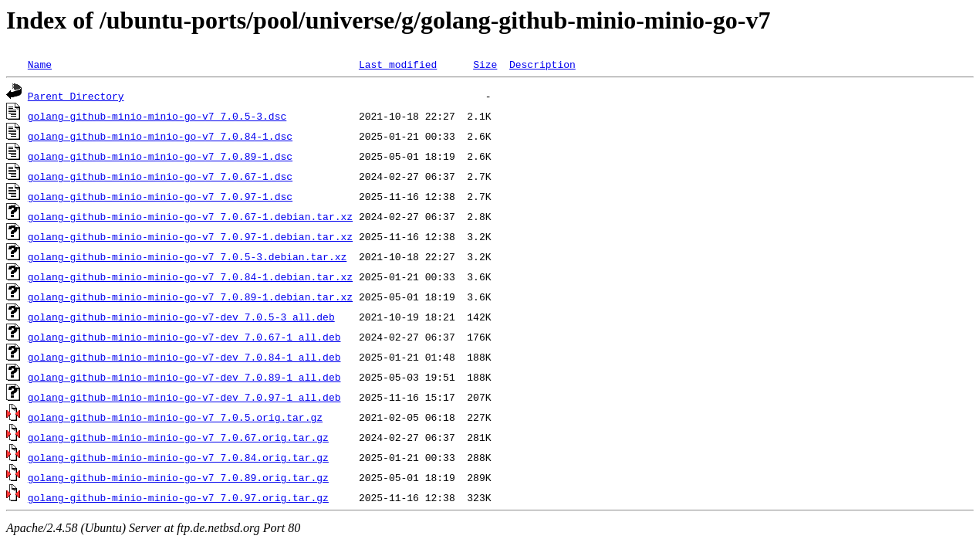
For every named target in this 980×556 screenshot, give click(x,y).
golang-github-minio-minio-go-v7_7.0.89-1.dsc (160, 156)
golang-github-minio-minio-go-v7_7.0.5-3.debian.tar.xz (187, 256)
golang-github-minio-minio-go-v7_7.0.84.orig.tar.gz (178, 457)
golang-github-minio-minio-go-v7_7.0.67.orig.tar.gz (178, 437)
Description (542, 64)
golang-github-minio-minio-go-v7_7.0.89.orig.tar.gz (178, 477)
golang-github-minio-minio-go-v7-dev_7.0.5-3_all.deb (181, 317)
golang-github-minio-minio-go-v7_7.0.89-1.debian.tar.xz (190, 297)
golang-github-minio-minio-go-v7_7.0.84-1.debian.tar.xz (190, 276)
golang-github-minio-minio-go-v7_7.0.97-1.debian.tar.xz (190, 236)
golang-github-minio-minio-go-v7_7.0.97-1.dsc (160, 196)
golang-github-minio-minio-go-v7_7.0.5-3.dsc (157, 116)
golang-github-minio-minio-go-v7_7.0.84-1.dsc (160, 136)
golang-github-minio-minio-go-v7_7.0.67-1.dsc (160, 176)
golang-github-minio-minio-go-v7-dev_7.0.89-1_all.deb (184, 377)
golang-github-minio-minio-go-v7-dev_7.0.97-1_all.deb (184, 397)
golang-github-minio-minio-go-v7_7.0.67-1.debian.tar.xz (190, 216)
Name (40, 64)
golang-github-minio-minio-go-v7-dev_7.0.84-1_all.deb (184, 357)
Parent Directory (76, 96)
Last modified (398, 64)
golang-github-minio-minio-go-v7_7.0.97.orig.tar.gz (178, 497)
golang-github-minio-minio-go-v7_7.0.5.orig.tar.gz (175, 417)
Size (485, 64)
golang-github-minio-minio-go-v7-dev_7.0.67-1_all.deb (184, 337)
